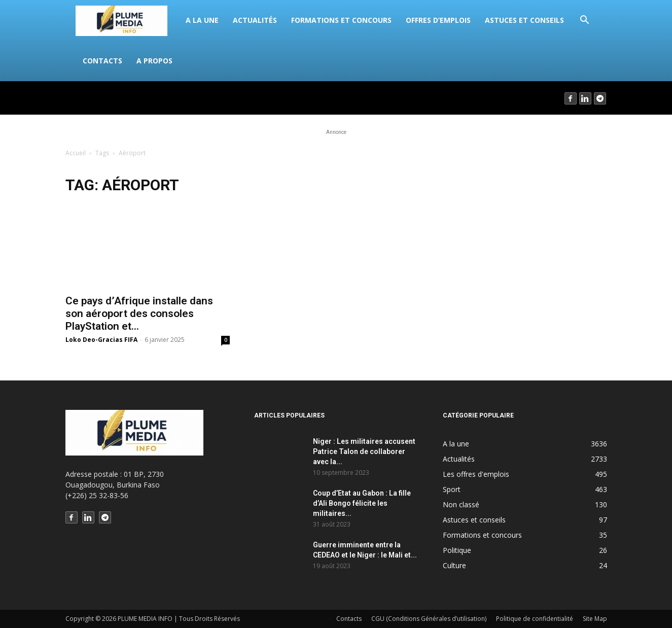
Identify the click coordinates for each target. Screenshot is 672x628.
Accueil (76, 153)
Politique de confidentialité (535, 619)
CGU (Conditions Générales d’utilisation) (429, 619)
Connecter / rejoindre (101, 98)
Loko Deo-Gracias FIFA (101, 340)
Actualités (255, 20)
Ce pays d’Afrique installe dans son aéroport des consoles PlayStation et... (139, 313)
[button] (584, 21)
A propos (154, 61)
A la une (202, 20)
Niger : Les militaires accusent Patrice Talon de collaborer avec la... (364, 451)
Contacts (102, 61)
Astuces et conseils (524, 20)
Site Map (595, 619)
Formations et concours (341, 20)
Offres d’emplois (438, 20)
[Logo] (127, 20)
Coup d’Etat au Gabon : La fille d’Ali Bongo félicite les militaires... (362, 503)
